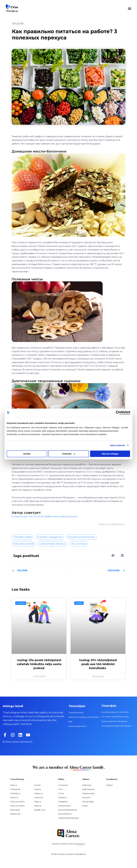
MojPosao (87, 785)
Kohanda (69, 454)
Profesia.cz (15, 793)
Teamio (38, 789)
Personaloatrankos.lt (68, 810)
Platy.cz (38, 802)
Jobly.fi (109, 785)
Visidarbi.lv (63, 802)
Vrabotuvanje (88, 793)
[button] (129, 9)
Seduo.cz (39, 793)
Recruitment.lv (65, 814)
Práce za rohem (18, 806)
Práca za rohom (17, 802)
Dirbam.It (63, 797)
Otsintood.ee (64, 806)
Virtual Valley (88, 802)
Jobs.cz (14, 785)
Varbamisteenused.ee (68, 818)
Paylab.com (40, 810)
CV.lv (61, 789)
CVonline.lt (63, 785)
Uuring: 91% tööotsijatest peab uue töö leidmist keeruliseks (98, 664)
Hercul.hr (86, 797)
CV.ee (61, 793)
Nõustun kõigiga (110, 454)
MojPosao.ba (88, 789)
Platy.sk (38, 806)
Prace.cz (14, 797)
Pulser (85, 806)
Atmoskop (15, 810)
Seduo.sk (39, 797)
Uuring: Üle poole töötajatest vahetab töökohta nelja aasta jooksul (39, 664)
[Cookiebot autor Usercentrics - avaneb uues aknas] (118, 413)
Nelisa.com (15, 814)
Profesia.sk (15, 789)
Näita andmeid (118, 445)
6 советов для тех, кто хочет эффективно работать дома (44, 516)
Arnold (37, 785)
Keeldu (27, 454)
